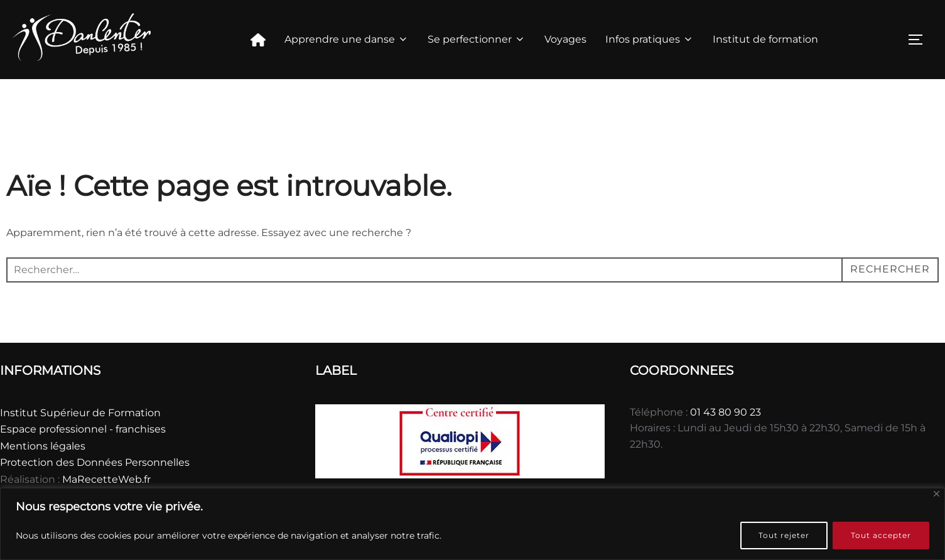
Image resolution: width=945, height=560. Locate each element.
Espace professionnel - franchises (83, 429)
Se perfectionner (477, 39)
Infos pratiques (650, 39)
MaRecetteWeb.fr (106, 479)
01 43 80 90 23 (726, 412)
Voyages (565, 39)
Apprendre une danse (347, 39)
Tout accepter (881, 535)
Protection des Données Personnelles (95, 462)
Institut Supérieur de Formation (80, 413)
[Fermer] (937, 494)
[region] (472, 524)
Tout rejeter (784, 535)
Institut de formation (765, 39)
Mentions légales (43, 446)
